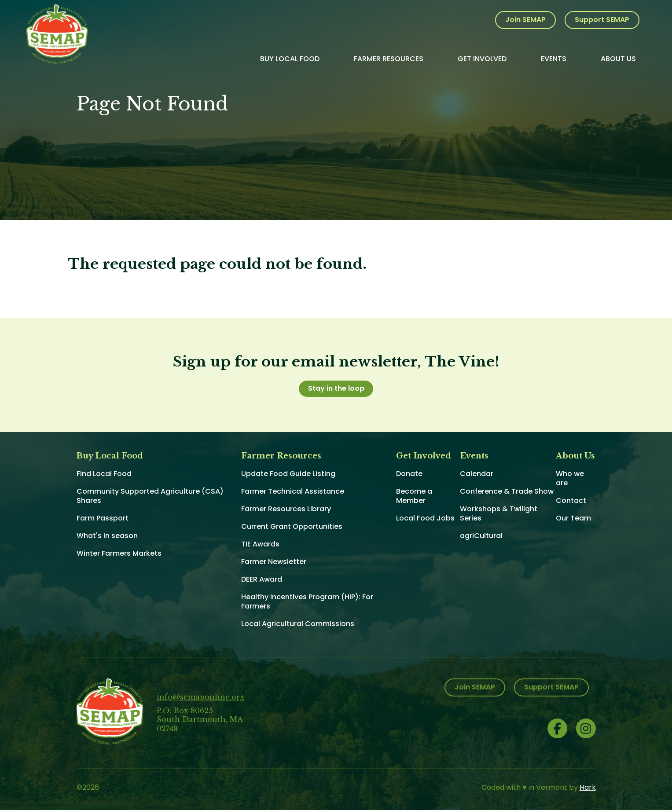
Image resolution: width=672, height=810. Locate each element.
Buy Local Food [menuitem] (290, 59)
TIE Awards (260, 544)
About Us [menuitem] (618, 59)
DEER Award (262, 579)
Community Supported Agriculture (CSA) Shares (150, 496)
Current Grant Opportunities (292, 526)
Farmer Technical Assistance (293, 491)
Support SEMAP (602, 20)
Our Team (573, 518)
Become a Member (414, 496)
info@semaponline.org (200, 697)
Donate (409, 474)
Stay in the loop (336, 388)
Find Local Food (104, 474)
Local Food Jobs (425, 518)
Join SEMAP (525, 20)
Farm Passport (103, 518)
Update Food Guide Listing (288, 474)
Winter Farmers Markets (119, 553)
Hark (588, 787)
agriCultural (481, 536)
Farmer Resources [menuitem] (389, 59)
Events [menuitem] (554, 59)
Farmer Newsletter (274, 562)
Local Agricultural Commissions (298, 624)
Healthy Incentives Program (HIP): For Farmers (307, 601)
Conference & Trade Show (507, 491)
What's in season (107, 536)
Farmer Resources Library (286, 509)
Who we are (570, 478)
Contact (571, 500)
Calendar (477, 474)
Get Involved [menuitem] (482, 59)
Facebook (557, 728)
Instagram (586, 728)
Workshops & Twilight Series (499, 513)
